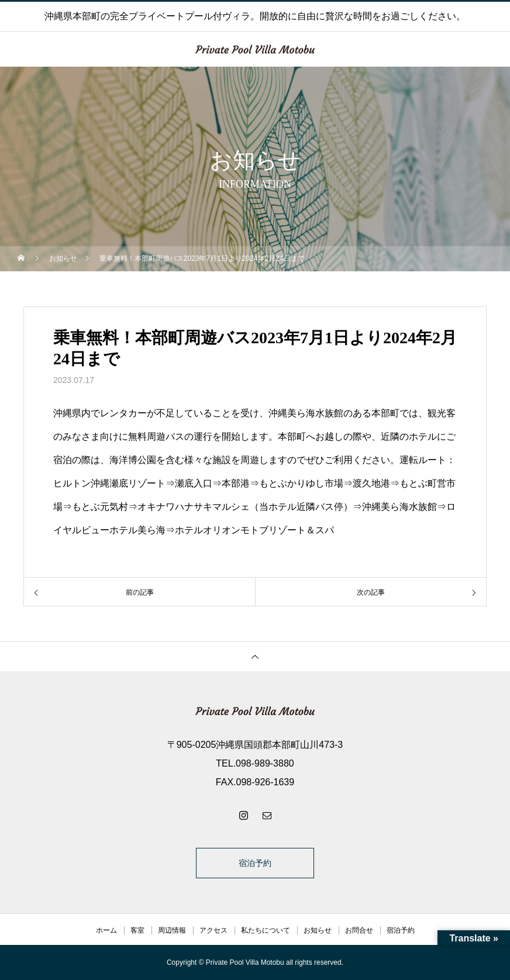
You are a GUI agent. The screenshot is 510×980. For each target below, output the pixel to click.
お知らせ (318, 930)
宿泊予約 (255, 863)
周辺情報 (172, 930)
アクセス (213, 930)
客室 (137, 930)
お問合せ (359, 930)
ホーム (106, 930)
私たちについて (266, 930)
